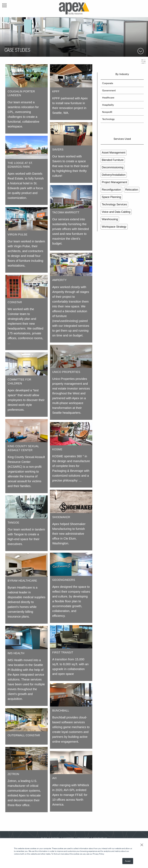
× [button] (142, 844)
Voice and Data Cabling (116, 212)
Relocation (132, 190)
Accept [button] (128, 861)
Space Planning (111, 197)
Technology (108, 119)
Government (109, 90)
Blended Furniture (113, 160)
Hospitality (108, 105)
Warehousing (110, 219)
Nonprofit (107, 112)
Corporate (108, 83)
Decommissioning (113, 167)
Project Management (114, 182)
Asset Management (114, 153)
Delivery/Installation (114, 175)
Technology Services (114, 204)
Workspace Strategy (114, 227)
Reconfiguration (111, 190)
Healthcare (108, 98)
